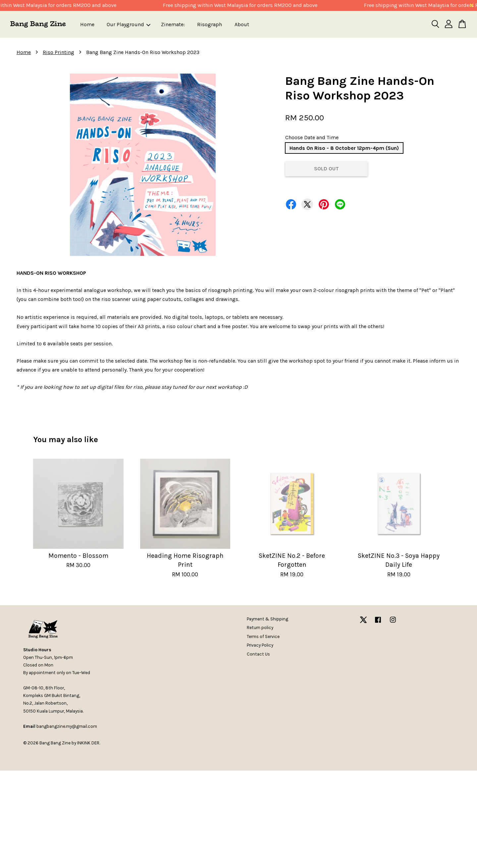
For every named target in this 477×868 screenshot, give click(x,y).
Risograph (210, 24)
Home (87, 24)
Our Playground (129, 24)
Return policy (260, 628)
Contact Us (258, 654)
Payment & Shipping (267, 619)
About (242, 24)
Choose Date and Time (312, 137)
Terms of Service (263, 637)
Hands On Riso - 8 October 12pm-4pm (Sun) (344, 148)
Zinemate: (173, 24)
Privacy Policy (260, 645)
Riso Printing (58, 52)
